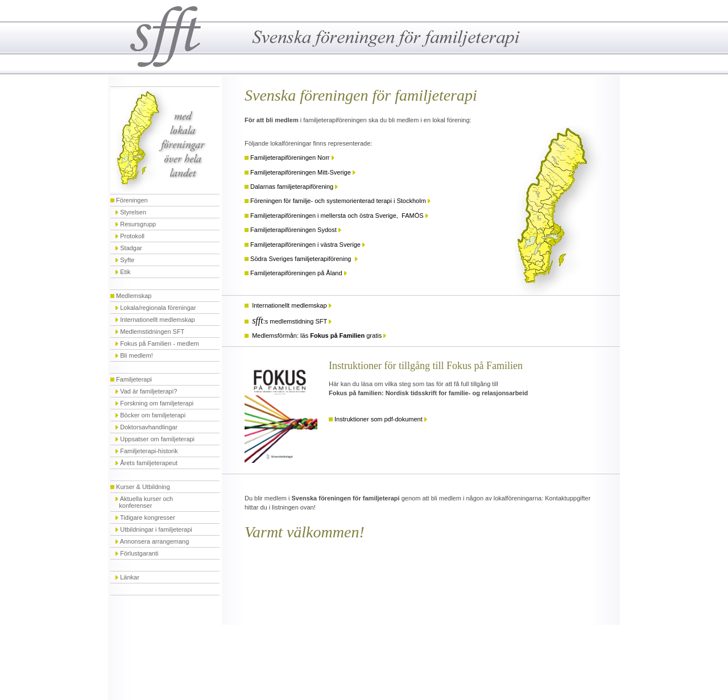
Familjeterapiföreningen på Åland (296, 273)
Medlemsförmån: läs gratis (317, 335)
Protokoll (132, 236)
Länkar (130, 577)
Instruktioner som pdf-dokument (379, 419)
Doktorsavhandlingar (149, 427)
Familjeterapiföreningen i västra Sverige (305, 245)
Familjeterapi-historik (149, 451)
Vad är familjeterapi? (148, 391)
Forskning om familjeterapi (157, 403)
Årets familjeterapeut (149, 463)
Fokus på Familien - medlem (160, 343)
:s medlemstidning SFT (289, 321)
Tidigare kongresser (148, 517)
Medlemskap (134, 296)
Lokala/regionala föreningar (156, 308)
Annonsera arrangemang (155, 541)
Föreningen (132, 200)
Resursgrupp (138, 224)
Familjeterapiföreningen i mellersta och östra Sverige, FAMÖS (337, 216)
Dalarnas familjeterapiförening (292, 187)
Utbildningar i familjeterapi (156, 529)
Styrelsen (133, 212)
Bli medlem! (136, 355)
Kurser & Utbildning (143, 487)
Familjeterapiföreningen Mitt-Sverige (301, 172)
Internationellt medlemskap (157, 320)
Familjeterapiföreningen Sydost (293, 230)
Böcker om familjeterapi (153, 415)
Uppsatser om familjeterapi (157, 439)
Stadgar (131, 248)
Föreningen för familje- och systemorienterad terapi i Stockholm (338, 201)
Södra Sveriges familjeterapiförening (302, 259)
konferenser (135, 506)
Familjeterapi (134, 379)
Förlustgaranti (139, 553)
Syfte (127, 260)
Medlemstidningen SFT (152, 332)
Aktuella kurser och (147, 499)
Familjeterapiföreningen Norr (290, 158)
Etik (125, 272)
